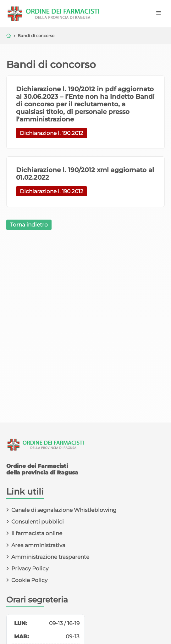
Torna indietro (29, 225)
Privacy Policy (30, 568)
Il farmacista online (37, 533)
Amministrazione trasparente (50, 557)
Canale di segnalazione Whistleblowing (64, 510)
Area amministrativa (38, 545)
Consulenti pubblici (38, 522)
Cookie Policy (29, 580)
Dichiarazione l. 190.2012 (52, 133)
